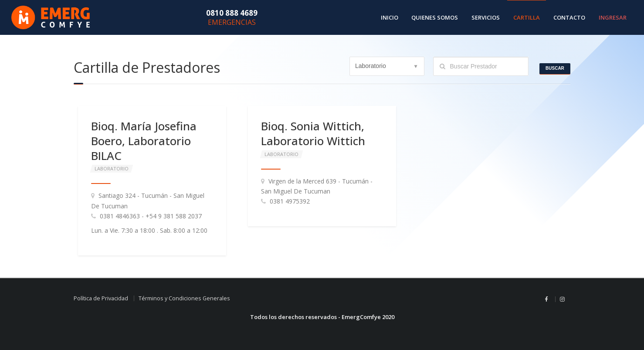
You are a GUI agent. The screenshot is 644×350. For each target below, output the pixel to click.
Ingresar (613, 17)
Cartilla (527, 17)
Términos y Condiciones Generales (184, 298)
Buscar (555, 68)
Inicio (390, 17)
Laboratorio (112, 168)
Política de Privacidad (101, 298)
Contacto (569, 17)
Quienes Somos (435, 17)
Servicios (486, 17)
